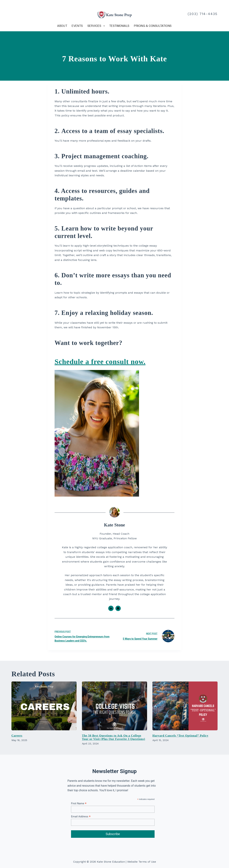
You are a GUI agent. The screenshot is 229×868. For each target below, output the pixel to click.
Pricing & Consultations (153, 26)
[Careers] (44, 706)
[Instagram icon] (118, 608)
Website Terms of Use (142, 862)
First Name (79, 803)
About (62, 26)
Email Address (81, 816)
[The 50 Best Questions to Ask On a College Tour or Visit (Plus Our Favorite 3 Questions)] (114, 706)
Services (97, 26)
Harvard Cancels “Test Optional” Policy (180, 736)
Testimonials (119, 26)
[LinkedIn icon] (111, 608)
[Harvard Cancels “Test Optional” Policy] (185, 706)
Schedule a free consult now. (100, 362)
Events (77, 26)
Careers (17, 736)
